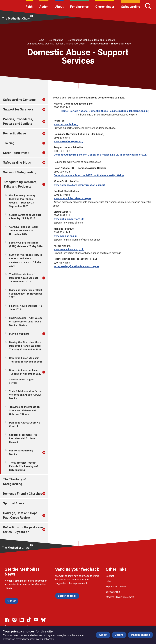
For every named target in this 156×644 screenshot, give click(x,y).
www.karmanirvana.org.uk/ (69, 249)
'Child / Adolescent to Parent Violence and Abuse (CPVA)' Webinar (26, 395)
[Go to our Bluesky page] (43, 620)
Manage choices (140, 635)
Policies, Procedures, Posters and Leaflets (18, 121)
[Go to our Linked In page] (22, 620)
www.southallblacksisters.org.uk (72, 198)
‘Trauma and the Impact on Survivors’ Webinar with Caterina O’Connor (24, 411)
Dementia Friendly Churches (23, 494)
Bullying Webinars (19, 334)
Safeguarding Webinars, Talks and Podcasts (91, 40)
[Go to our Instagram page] (14, 620)
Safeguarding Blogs (17, 163)
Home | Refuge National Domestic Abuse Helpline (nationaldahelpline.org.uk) (105, 111)
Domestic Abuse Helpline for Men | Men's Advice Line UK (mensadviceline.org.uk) (101, 155)
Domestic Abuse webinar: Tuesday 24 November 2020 (56, 44)
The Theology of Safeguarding (14, 482)
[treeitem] (47, 100)
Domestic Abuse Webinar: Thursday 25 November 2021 (26, 360)
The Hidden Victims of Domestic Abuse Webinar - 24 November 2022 (24, 278)
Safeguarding (131, 7)
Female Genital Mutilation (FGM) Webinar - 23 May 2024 (26, 245)
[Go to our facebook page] (7, 620)
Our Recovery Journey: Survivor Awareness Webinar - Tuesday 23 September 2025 (22, 201)
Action (44, 7)
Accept (103, 635)
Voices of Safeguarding (20, 172)
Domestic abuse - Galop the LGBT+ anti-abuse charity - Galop (89, 175)
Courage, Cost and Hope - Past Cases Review (21, 515)
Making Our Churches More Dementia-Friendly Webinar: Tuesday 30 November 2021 (25, 346)
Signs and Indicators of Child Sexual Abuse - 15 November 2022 (26, 294)
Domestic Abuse (14, 133)
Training (9, 143)
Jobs (108, 581)
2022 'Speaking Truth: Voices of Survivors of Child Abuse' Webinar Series (26, 322)
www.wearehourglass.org (68, 141)
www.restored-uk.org (66, 124)
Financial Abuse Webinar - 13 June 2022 (26, 308)
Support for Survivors (18, 109)
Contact (110, 576)
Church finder (105, 7)
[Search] (148, 6)
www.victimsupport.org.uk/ (69, 219)
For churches (79, 7)
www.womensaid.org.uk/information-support (79, 185)
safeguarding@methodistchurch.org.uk (76, 266)
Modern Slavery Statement (120, 597)
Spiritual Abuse (14, 503)
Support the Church (116, 587)
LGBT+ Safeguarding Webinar (21, 452)
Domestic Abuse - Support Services (110, 44)
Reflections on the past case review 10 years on (23, 530)
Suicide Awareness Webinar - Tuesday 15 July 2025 (25, 217)
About (59, 7)
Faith (29, 7)
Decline (119, 635)
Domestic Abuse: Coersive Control (25, 425)
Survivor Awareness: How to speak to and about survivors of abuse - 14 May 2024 (26, 260)
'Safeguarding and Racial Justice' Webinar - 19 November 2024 (23, 231)
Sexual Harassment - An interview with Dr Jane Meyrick (23, 438)
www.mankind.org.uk (65, 236)
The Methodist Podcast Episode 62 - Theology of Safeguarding (24, 466)
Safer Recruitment (16, 153)
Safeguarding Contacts (19, 100)
